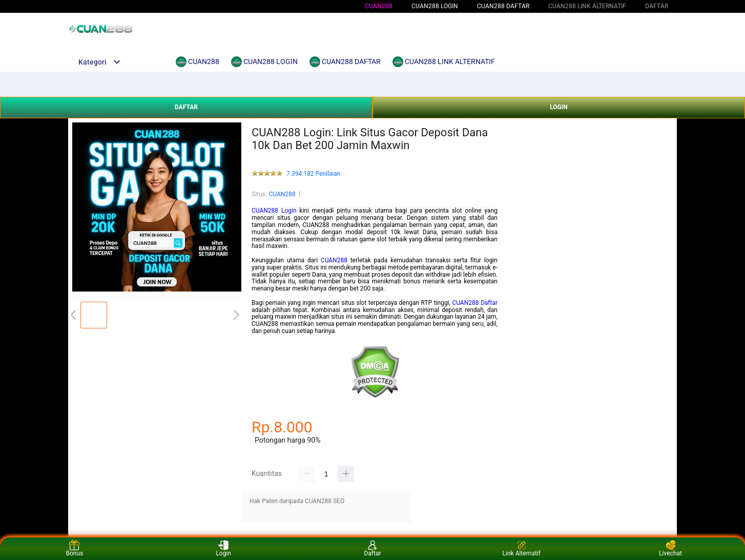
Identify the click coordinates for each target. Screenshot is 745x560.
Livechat (670, 548)
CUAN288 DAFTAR (503, 6)
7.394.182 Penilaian (313, 174)
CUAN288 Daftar (475, 303)
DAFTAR (186, 107)
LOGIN (559, 107)
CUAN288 (379, 6)
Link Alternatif (522, 548)
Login (223, 548)
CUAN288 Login (274, 211)
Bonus (75, 548)
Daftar (372, 548)
